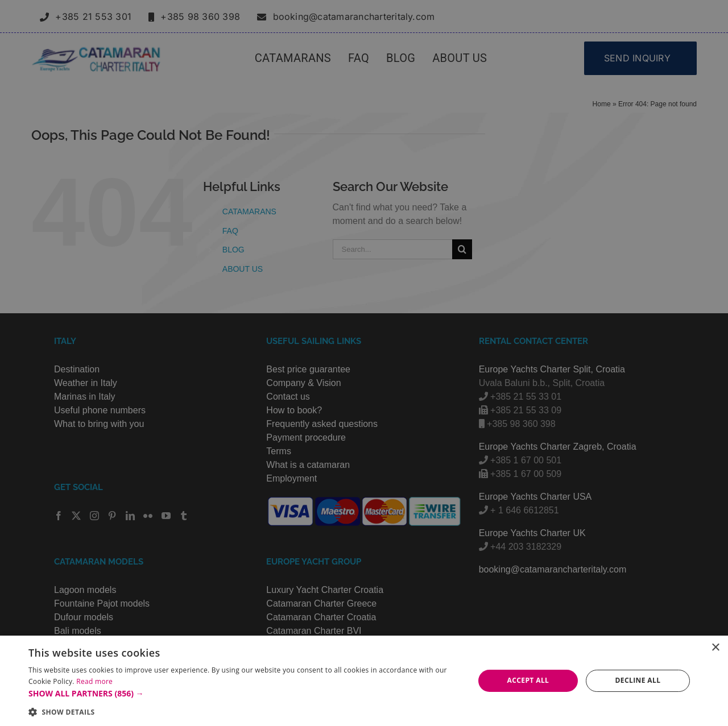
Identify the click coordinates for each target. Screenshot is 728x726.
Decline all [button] (638, 680)
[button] (245, 693)
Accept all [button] (528, 680)
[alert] (364, 363)
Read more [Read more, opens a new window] (94, 681)
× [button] (715, 648)
